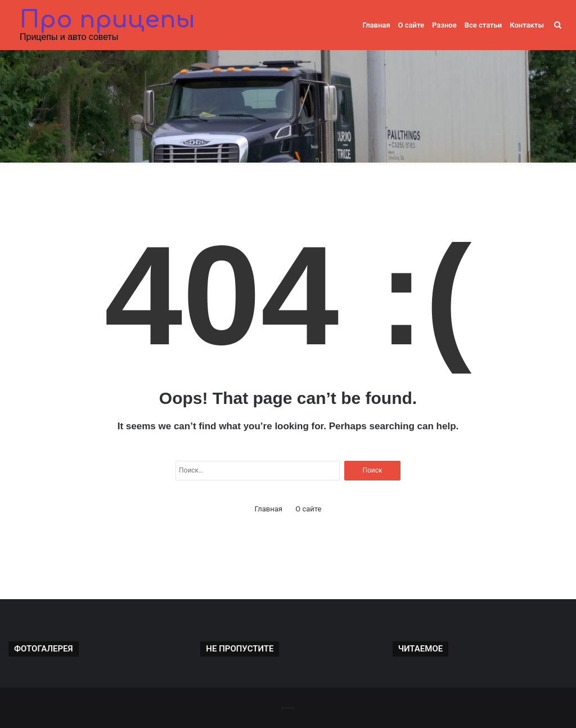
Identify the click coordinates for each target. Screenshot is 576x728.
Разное (444, 25)
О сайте (411, 25)
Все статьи (483, 25)
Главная (376, 25)
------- (288, 707)
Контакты (527, 25)
